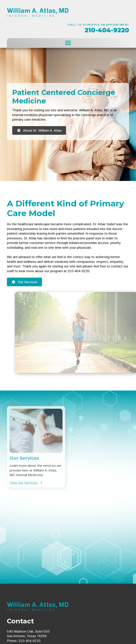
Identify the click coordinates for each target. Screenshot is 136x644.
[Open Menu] (68, 43)
